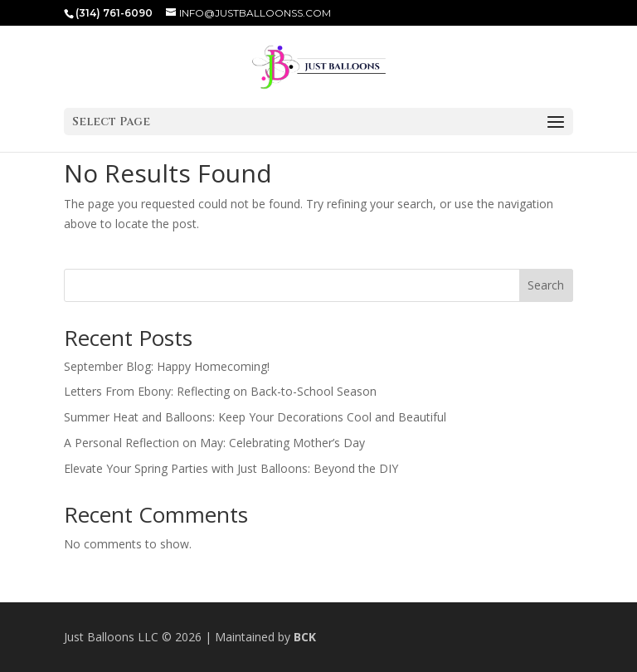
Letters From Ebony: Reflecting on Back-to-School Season (220, 391)
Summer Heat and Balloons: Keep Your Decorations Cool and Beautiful (255, 417)
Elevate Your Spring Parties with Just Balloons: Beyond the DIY (231, 468)
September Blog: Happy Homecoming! (167, 366)
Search (546, 285)
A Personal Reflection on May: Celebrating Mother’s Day (214, 443)
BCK (305, 637)
